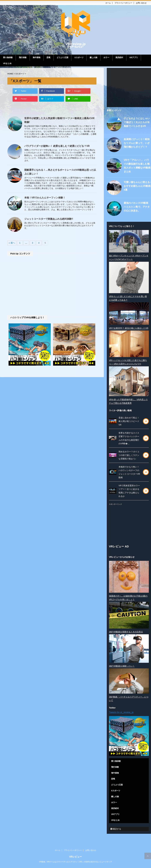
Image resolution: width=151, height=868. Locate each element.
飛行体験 (23, 57)
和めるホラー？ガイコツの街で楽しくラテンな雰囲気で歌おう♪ (129, 455)
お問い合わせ (141, 3)
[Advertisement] (52, 286)
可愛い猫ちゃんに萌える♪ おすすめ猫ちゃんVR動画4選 (137, 186)
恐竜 (49, 57)
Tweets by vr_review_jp (121, 712)
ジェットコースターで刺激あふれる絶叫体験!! (49, 219)
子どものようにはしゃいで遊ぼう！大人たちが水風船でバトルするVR (137, 122)
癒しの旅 (93, 57)
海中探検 (37, 57)
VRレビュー (75, 857)
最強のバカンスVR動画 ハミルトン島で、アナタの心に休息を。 (137, 207)
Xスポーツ (79, 57)
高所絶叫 (119, 57)
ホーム (108, 3)
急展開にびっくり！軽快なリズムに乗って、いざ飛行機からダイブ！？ (137, 143)
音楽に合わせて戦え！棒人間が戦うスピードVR (129, 421)
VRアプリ (134, 57)
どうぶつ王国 (63, 57)
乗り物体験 (8, 57)
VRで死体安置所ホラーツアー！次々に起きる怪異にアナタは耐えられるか (129, 491)
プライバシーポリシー (123, 3)
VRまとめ (7, 63)
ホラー (106, 57)
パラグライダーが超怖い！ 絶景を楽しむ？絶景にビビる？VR (57, 146)
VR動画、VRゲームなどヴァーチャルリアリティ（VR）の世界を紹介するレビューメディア (75, 862)
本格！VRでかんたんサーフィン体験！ (45, 198)
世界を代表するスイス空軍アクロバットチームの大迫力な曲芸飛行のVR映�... (129, 438)
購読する (116, 829)
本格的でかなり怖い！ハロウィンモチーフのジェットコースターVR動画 (129, 472)
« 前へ (12, 243)
